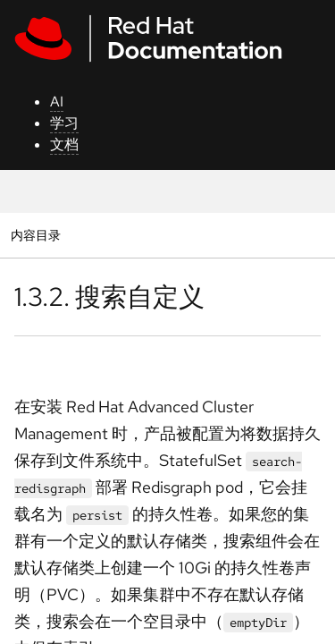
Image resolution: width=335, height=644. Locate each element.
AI (57, 102)
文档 (64, 144)
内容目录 (35, 235)
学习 (64, 123)
